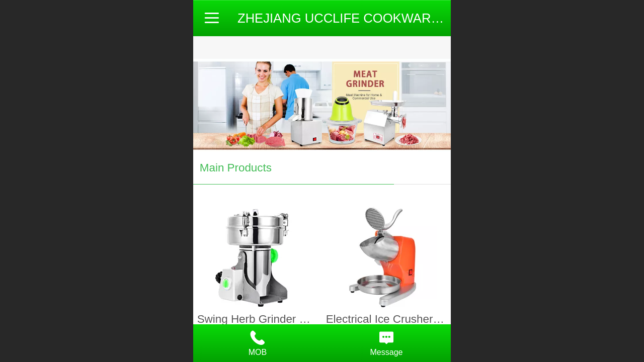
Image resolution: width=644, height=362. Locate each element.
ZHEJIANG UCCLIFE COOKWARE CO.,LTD (365, 18)
